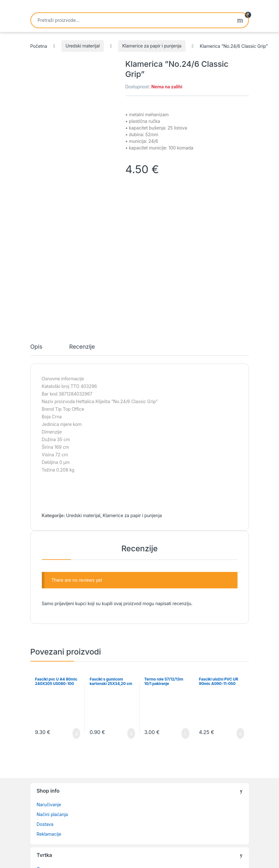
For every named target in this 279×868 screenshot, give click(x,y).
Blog (41, 768)
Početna (39, 46)
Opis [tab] (36, 216)
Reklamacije (49, 703)
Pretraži (240, 20)
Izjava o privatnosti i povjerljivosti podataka (81, 778)
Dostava (45, 694)
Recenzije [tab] (82, 216)
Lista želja (47, 748)
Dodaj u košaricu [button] (76, 603)
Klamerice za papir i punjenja (152, 46)
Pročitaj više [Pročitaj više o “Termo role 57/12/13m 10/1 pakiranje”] (185, 603)
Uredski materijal (83, 46)
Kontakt (44, 758)
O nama (45, 738)
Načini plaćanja (52, 684)
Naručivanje (49, 674)
